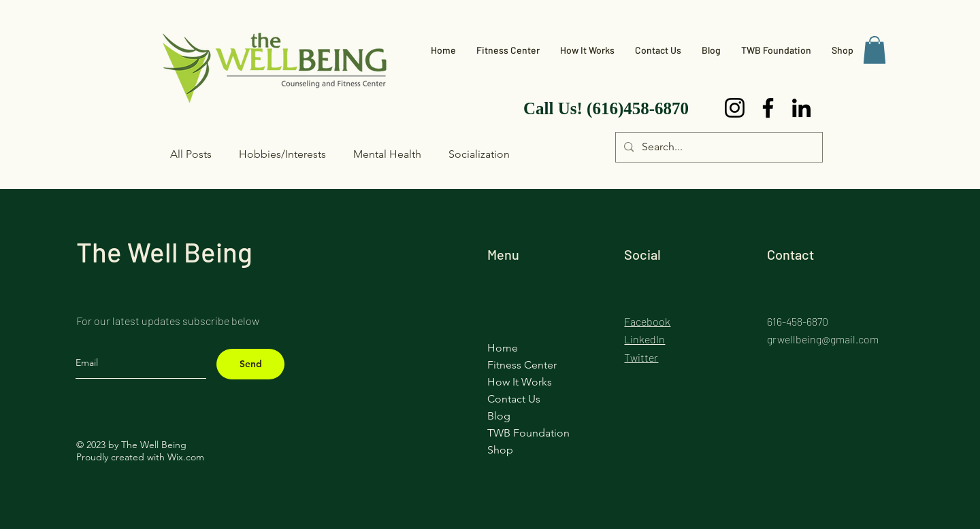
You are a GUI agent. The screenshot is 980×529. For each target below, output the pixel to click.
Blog (499, 416)
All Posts (191, 154)
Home (503, 348)
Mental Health (387, 154)
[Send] (250, 364)
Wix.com (186, 457)
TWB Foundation (528, 433)
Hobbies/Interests (282, 154)
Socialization (479, 154)
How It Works (520, 382)
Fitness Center (522, 365)
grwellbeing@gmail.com (823, 339)
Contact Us (514, 399)
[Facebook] (768, 108)
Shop (500, 450)
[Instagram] (735, 108)
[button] (875, 50)
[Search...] (718, 147)
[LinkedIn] (801, 108)
